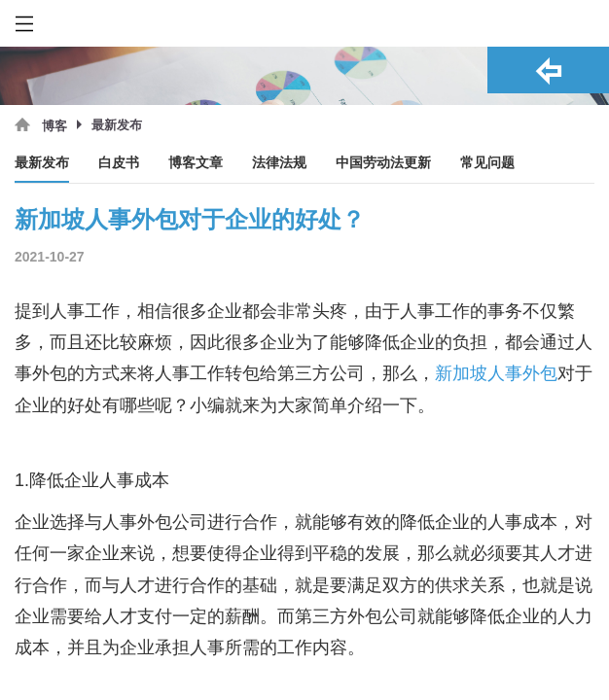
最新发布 (42, 163)
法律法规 (279, 163)
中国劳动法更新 (383, 163)
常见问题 (487, 163)
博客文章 (196, 163)
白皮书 (119, 163)
